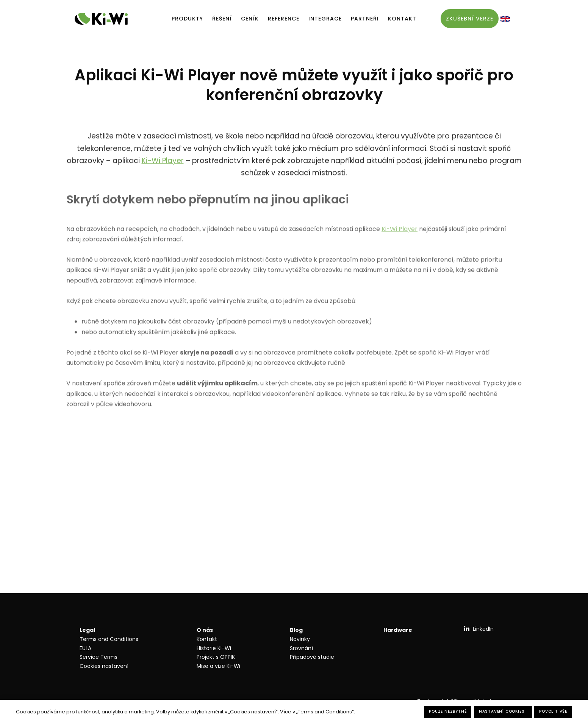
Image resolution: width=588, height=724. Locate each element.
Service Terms (99, 657)
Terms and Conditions (109, 639)
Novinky (300, 639)
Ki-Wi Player (163, 163)
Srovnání (301, 648)
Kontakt (207, 639)
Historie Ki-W (213, 648)
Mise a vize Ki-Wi (218, 666)
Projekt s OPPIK (216, 657)
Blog (296, 630)
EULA (85, 648)
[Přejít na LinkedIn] (479, 629)
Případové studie (312, 657)
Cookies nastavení (104, 666)
